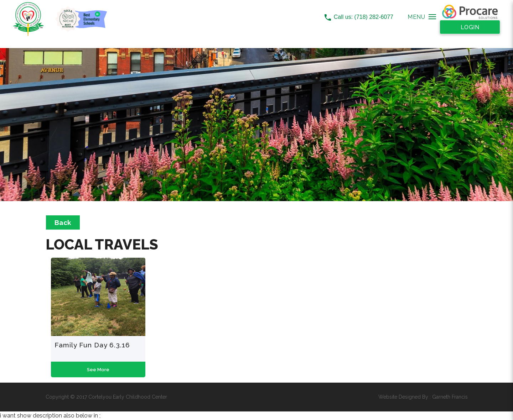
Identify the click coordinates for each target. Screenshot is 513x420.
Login (470, 27)
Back (63, 222)
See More (98, 370)
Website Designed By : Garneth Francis (423, 397)
